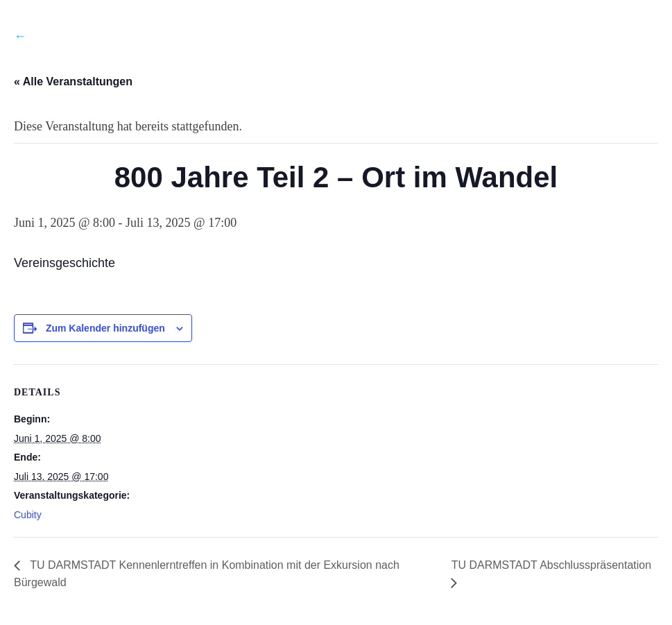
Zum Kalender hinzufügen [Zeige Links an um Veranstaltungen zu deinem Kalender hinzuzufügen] (105, 328)
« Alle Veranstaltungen (73, 82)
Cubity (28, 515)
